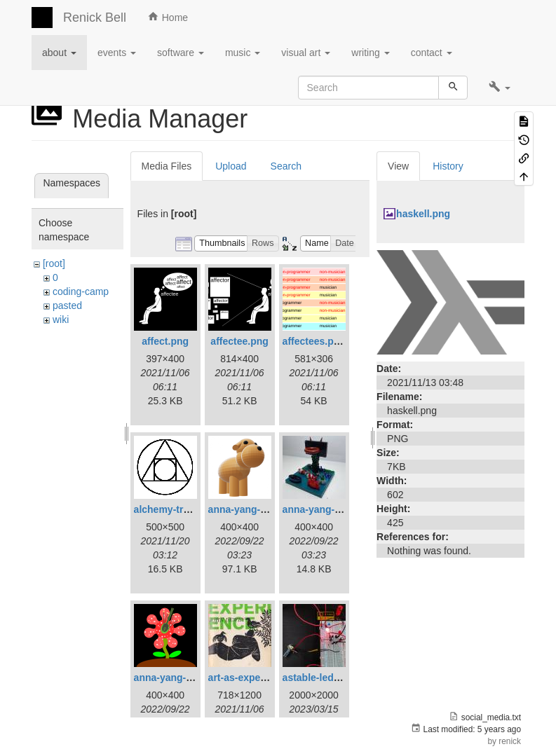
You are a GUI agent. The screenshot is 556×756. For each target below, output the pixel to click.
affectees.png (314, 341)
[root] (54, 263)
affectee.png (239, 341)
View (398, 166)
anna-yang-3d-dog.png (261, 509)
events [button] (117, 53)
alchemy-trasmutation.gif (192, 509)
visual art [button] (306, 53)
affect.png (165, 341)
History (448, 166)
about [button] (59, 53)
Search (286, 166)
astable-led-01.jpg (324, 678)
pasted (67, 305)
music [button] (243, 53)
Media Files (167, 166)
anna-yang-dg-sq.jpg (331, 509)
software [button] (181, 53)
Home (168, 17)
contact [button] (432, 53)
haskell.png (423, 214)
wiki (61, 319)
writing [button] (370, 53)
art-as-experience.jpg (258, 678)
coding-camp (81, 291)
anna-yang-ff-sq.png (181, 678)
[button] (500, 88)
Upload (231, 166)
